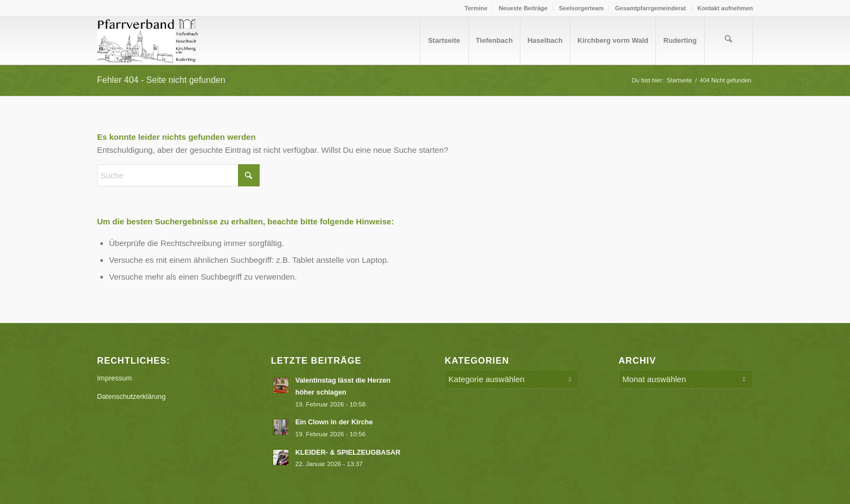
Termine (476, 8)
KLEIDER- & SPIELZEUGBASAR (348, 452)
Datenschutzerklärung (131, 396)
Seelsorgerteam (581, 8)
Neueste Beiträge (523, 8)
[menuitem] (476, 8)
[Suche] (729, 41)
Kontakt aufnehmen (725, 8)
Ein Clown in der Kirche (334, 422)
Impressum (114, 378)
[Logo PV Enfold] (149, 41)
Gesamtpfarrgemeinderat (650, 8)
